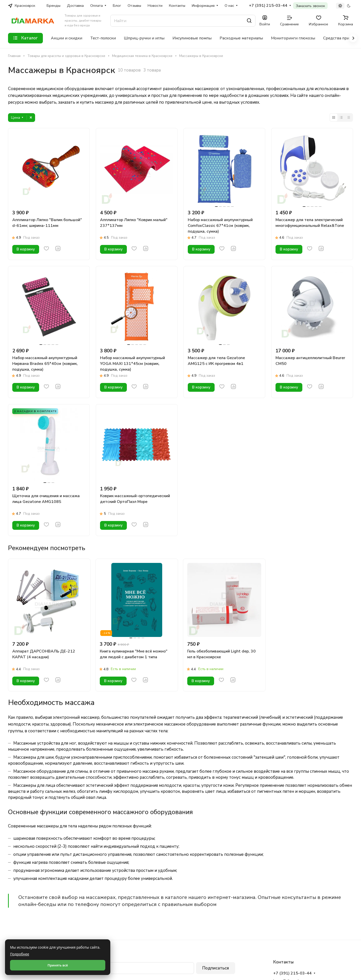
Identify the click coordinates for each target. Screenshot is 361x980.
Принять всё (58, 965)
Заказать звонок (310, 6)
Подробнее (20, 954)
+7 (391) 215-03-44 (268, 6)
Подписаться (216, 968)
